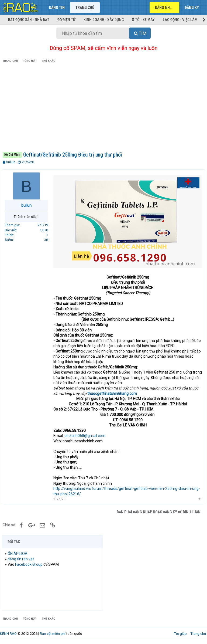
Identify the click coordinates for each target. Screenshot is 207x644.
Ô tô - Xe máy (143, 20)
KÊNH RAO (8, 633)
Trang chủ (85, 8)
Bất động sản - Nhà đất (29, 20)
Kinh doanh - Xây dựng (104, 20)
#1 (199, 498)
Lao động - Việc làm (180, 20)
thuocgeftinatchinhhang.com (113, 393)
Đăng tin (57, 8)
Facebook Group (30, 564)
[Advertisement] (103, 108)
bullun (11, 162)
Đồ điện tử (66, 20)
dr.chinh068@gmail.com (86, 435)
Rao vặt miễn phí (53, 633)
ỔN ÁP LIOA (18, 553)
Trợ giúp (180, 633)
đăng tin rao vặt (22, 558)
